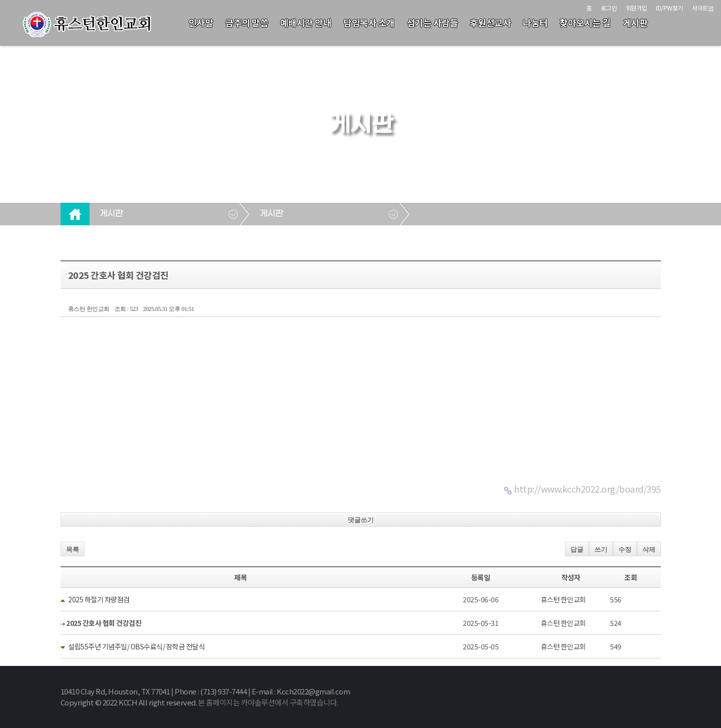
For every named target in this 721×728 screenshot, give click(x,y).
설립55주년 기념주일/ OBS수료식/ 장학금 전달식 (136, 646)
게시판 (635, 23)
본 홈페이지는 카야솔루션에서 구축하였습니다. (268, 702)
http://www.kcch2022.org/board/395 (587, 489)
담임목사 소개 (369, 23)
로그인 (609, 8)
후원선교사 (491, 23)
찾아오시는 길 (585, 23)
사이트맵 (703, 8)
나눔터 (535, 23)
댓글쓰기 (361, 520)
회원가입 (636, 8)
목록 (73, 550)
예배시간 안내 (306, 23)
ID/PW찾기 (669, 8)
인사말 (201, 23)
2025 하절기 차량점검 (99, 599)
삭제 (649, 550)
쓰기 (601, 550)
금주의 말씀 (247, 23)
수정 (625, 550)
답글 (577, 550)
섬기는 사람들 (433, 23)
